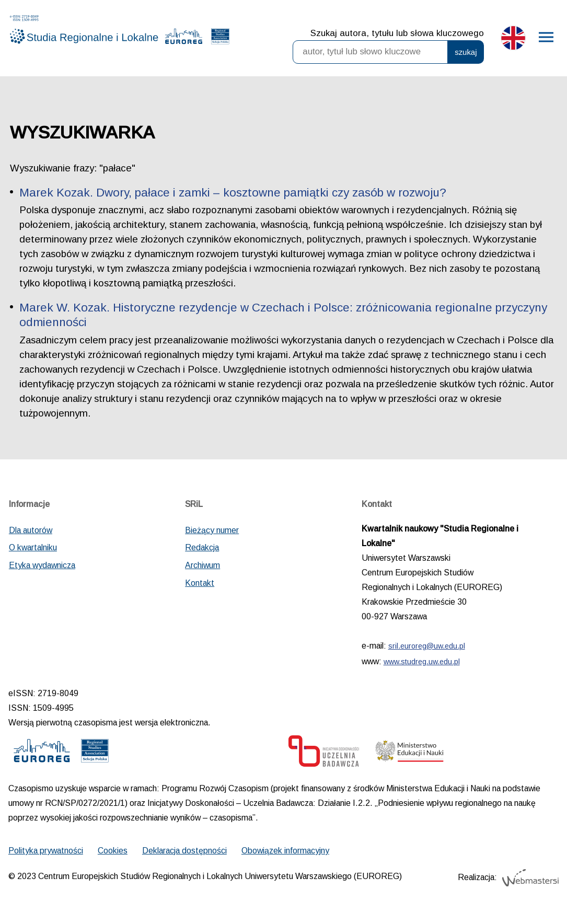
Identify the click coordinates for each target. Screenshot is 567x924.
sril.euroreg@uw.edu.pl (427, 646)
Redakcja (202, 548)
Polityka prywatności (46, 851)
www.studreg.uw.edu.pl (422, 662)
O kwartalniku (33, 548)
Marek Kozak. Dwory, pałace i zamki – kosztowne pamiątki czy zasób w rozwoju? (233, 193)
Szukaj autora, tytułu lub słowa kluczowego (397, 33)
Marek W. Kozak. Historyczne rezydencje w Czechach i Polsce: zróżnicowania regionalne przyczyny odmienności (283, 315)
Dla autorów (31, 531)
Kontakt (200, 584)
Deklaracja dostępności (184, 851)
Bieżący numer (212, 531)
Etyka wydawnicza (42, 566)
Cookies (113, 851)
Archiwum (202, 566)
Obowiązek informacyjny (285, 851)
